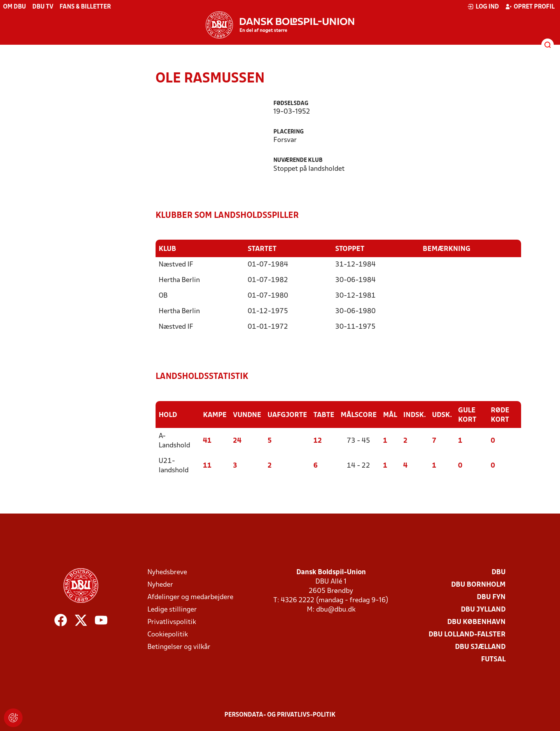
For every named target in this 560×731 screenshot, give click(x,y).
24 (237, 440)
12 (318, 440)
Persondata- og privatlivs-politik (280, 714)
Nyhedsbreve (167, 572)
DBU (499, 572)
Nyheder (160, 584)
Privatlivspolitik (172, 621)
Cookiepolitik (168, 634)
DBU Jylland (483, 609)
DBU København (476, 621)
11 (207, 465)
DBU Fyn (491, 597)
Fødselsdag (291, 104)
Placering (289, 132)
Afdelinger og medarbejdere (190, 597)
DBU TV (43, 7)
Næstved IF (176, 264)
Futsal (493, 659)
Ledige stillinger (172, 609)
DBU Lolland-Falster (467, 634)
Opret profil (530, 7)
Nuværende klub (298, 160)
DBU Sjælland (480, 646)
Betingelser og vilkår (179, 646)
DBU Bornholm (478, 584)
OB (163, 295)
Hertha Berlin (179, 280)
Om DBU (15, 7)
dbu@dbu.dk (336, 609)
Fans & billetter (85, 7)
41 (207, 440)
